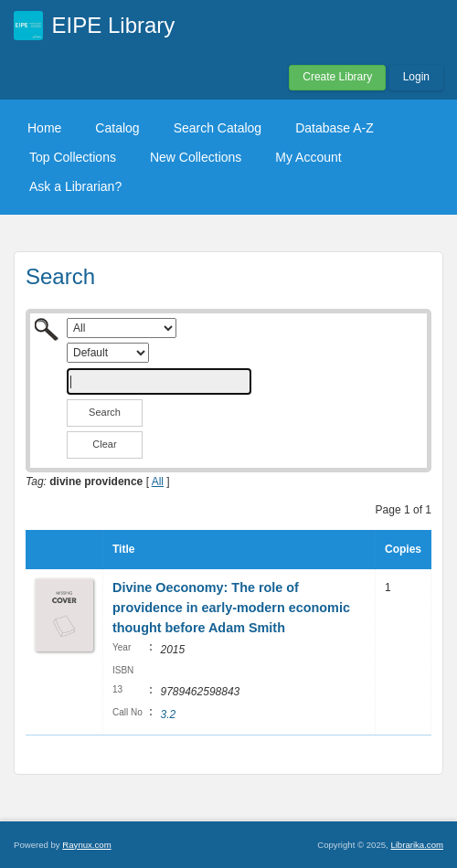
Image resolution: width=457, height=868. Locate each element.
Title (123, 549)
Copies (403, 549)
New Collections (196, 157)
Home (44, 128)
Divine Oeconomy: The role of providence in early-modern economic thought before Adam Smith (231, 607)
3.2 (168, 715)
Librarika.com (417, 845)
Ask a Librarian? (75, 186)
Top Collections (73, 157)
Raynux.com (86, 845)
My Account (308, 157)
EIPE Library (114, 25)
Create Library (337, 77)
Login (416, 77)
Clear (104, 444)
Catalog (117, 128)
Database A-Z (335, 128)
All (158, 482)
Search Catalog (218, 128)
